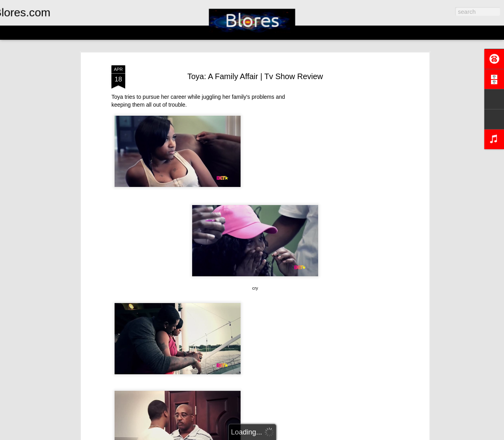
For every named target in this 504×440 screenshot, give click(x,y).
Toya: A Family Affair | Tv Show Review (255, 76)
